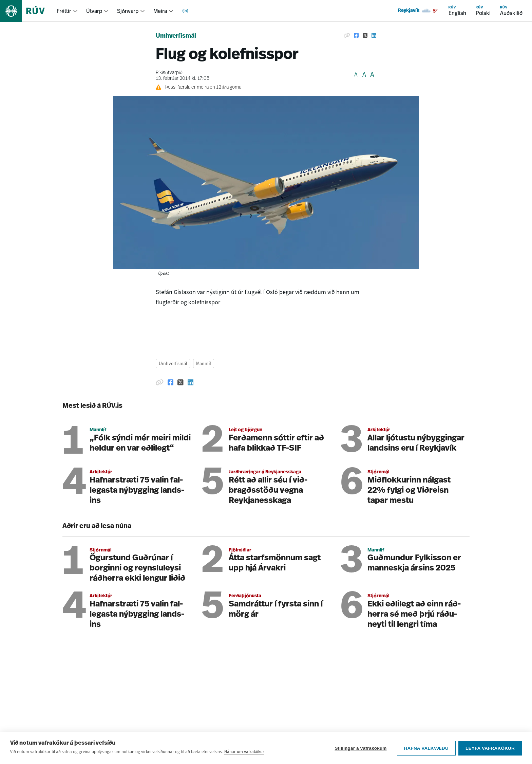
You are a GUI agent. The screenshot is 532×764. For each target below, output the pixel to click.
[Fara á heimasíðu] (28, 11)
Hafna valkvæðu (426, 751)
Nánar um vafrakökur (244, 755)
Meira (160, 11)
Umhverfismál (176, 36)
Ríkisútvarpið (169, 73)
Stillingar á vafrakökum (360, 751)
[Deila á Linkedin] (374, 35)
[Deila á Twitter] (365, 35)
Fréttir (64, 11)
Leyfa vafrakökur (490, 751)
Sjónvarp (128, 11)
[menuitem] (67, 11)
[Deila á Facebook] (356, 35)
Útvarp (94, 11)
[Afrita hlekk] (347, 35)
